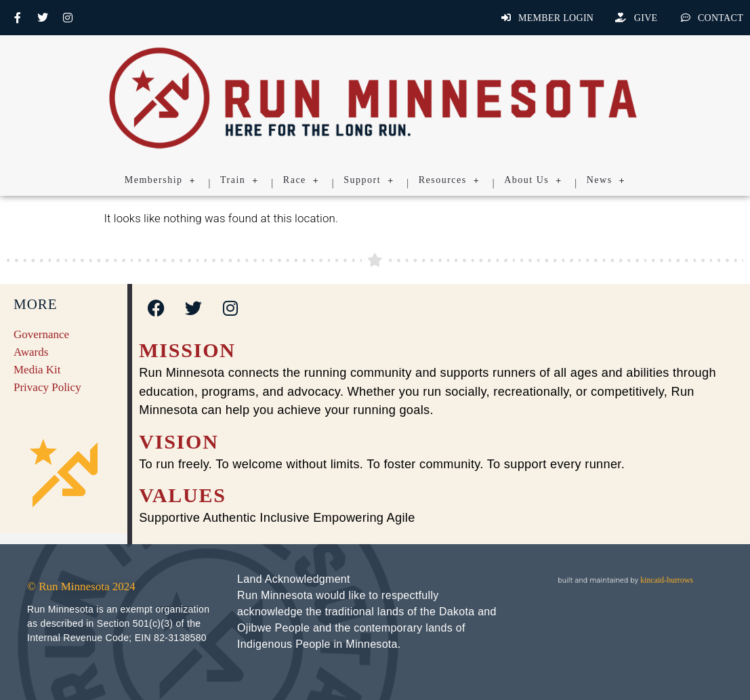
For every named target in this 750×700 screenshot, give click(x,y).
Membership (160, 180)
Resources (450, 180)
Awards (31, 352)
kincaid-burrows (666, 580)
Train (239, 180)
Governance (41, 334)
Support (369, 180)
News (606, 180)
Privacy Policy (47, 387)
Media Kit (37, 370)
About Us (533, 180)
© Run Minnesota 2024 (81, 586)
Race (301, 180)
